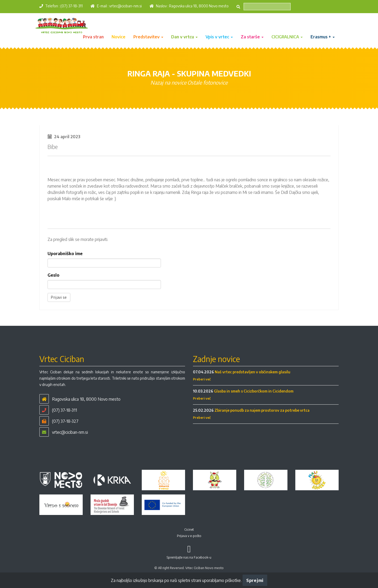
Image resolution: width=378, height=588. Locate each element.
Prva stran (93, 37)
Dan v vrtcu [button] (184, 37)
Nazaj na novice (168, 82)
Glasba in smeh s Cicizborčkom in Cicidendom (254, 391)
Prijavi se (59, 297)
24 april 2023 (67, 137)
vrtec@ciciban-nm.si (125, 6)
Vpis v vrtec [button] (219, 37)
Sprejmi (255, 580)
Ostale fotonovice (208, 82)
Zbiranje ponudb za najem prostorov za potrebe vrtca (262, 410)
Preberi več (202, 379)
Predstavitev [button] (148, 37)
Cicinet (189, 530)
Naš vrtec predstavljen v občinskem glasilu (253, 372)
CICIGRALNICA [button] (287, 37)
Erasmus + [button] (323, 37)
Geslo (53, 275)
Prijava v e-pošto (189, 536)
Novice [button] (119, 37)
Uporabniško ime (65, 254)
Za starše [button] (252, 37)
